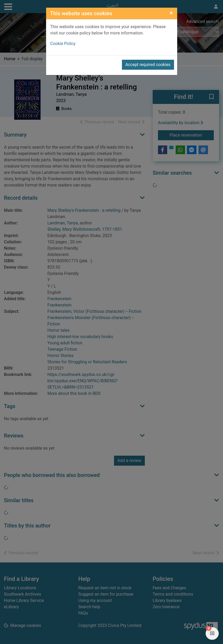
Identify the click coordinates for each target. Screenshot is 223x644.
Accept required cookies (148, 65)
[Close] (171, 13)
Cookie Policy (63, 44)
